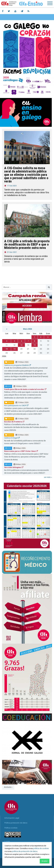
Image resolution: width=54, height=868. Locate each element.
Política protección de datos (16, 823)
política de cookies (41, 848)
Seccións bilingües (14, 467)
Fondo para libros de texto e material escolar (25, 389)
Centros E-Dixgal (12, 438)
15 (35, 345)
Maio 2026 (27, 329)
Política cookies (11, 828)
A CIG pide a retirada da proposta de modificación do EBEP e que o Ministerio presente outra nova (27, 244)
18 (7, 349)
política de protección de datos (25, 851)
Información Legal (12, 818)
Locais (7, 841)
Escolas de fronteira (14, 422)
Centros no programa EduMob (18, 365)
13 (21, 345)
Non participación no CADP (16, 405)
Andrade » (8, 787)
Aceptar (45, 861)
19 (14, 349)
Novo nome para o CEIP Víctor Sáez (21, 451)
